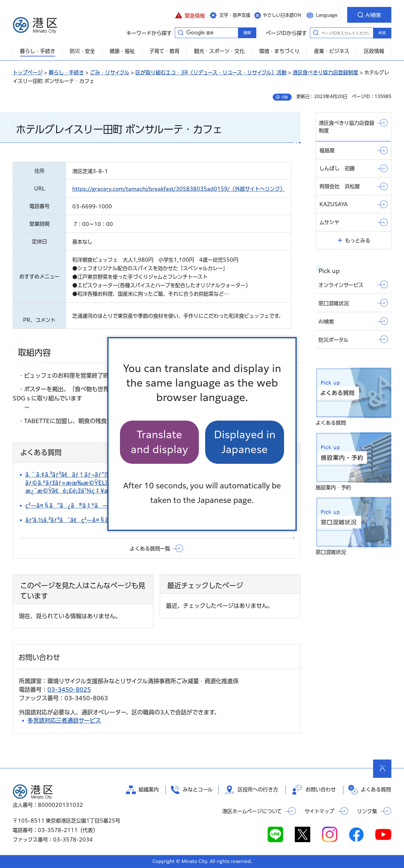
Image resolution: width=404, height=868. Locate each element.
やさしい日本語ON (282, 15)
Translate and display (159, 442)
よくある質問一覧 (150, 549)
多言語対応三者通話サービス (64, 720)
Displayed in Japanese (245, 442)
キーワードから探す (181, 32)
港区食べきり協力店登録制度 (325, 73)
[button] (190, 15)
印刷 (285, 97)
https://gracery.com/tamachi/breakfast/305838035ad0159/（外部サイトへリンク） (179, 189)
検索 (382, 33)
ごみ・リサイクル (110, 73)
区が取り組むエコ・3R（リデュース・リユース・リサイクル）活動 (211, 73)
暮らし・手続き (66, 73)
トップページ (28, 73)
